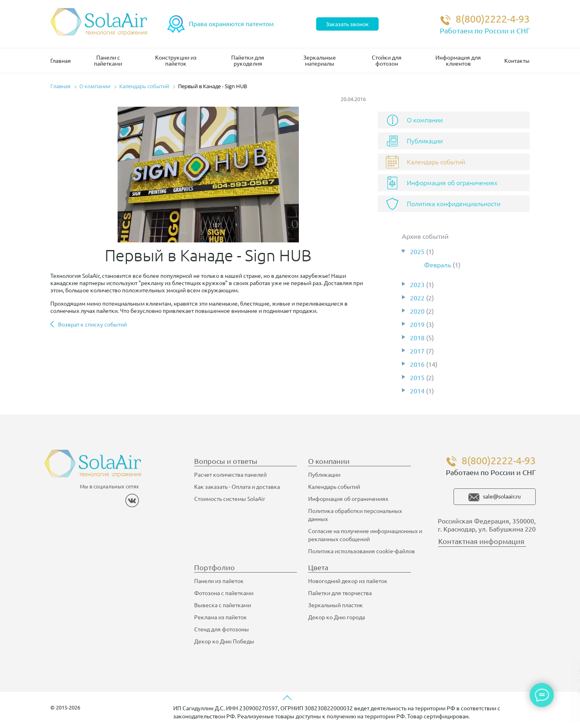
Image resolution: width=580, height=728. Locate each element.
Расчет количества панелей (230, 474)
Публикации (425, 141)
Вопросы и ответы (226, 461)
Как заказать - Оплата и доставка (237, 486)
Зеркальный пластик (336, 605)
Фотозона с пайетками (224, 593)
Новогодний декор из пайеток (348, 581)
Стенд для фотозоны (222, 629)
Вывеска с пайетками (223, 605)
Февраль (442, 265)
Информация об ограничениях (452, 182)
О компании (425, 120)
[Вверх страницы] (287, 698)
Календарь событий (436, 161)
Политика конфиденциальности (454, 203)
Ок (496, 708)
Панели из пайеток (219, 581)
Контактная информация (481, 541)
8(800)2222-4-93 (493, 19)
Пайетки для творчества (340, 593)
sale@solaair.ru (501, 496)
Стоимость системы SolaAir (230, 498)
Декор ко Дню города (337, 617)
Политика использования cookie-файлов (361, 551)
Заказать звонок (347, 24)
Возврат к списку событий (89, 324)
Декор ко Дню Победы (224, 641)
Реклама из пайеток (221, 617)
